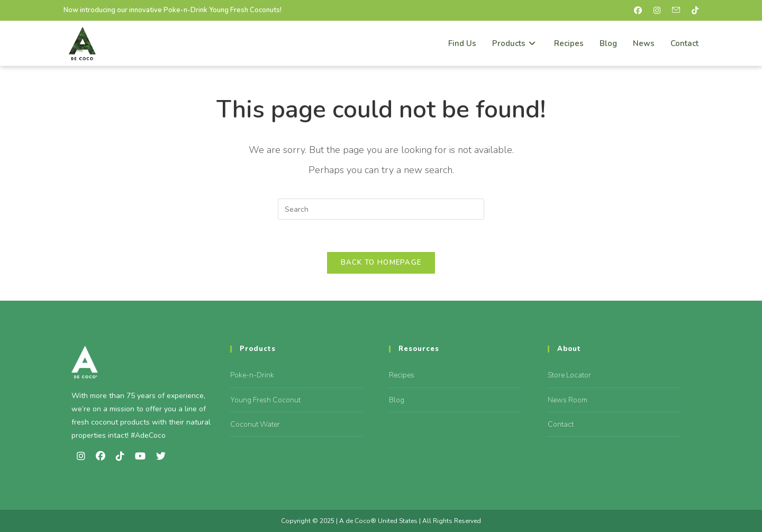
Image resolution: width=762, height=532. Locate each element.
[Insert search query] (381, 209)
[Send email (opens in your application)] (679, 11)
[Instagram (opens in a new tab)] (660, 11)
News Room (568, 400)
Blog (397, 400)
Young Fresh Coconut (265, 400)
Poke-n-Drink (252, 375)
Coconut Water (255, 424)
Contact (561, 424)
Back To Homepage (381, 263)
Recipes (402, 375)
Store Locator (569, 375)
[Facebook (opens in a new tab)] (641, 11)
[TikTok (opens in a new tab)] (693, 11)
